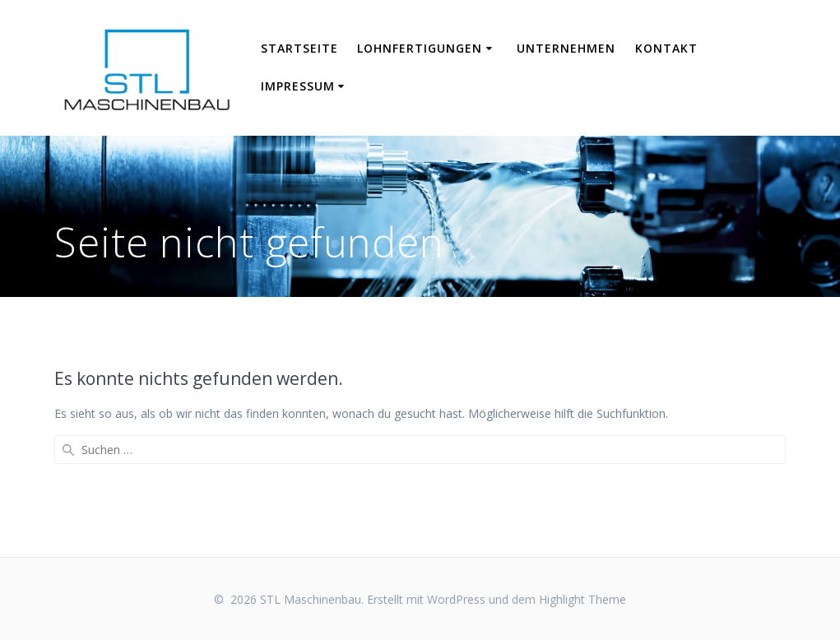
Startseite (299, 48)
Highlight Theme (582, 599)
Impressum (298, 86)
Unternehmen (566, 48)
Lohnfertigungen (420, 48)
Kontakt (666, 48)
